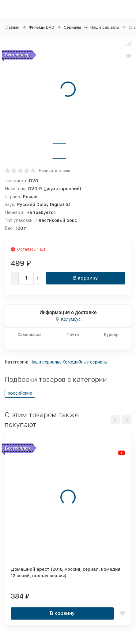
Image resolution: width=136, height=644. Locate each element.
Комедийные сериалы (85, 362)
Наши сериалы (105, 27)
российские (20, 393)
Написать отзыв (55, 170)
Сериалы (72, 27)
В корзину (86, 278)
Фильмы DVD (42, 27)
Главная (12, 27)
